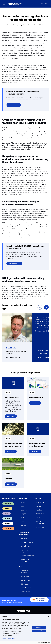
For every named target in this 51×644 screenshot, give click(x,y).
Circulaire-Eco (16, 65)
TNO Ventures (25, 584)
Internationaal (25, 592)
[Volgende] (46, 307)
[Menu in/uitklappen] (4, 4)
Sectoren (8, 523)
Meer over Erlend (12, 357)
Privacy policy (12, 638)
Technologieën (25, 546)
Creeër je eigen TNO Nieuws (41, 600)
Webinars (24, 510)
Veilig (6, 514)
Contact (38, 518)
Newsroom (23, 499)
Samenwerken (24, 567)
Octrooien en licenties (28, 556)
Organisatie (39, 510)
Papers (23, 521)
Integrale (8, 65)
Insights (24, 514)
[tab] (4, 364)
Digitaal (7, 519)
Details (4, 638)
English (5, 616)
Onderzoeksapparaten (28, 542)
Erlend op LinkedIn (44, 357)
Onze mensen (40, 514)
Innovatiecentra (26, 588)
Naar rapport (16, 264)
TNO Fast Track (25, 580)
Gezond (7, 509)
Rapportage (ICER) (33, 65)
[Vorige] (40, 307)
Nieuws (23, 503)
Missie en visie (40, 503)
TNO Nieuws (25, 525)
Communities (40, 527)
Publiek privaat (25, 577)
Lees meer (12, 105)
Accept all (39, 627)
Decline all (39, 631)
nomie (24, 65)
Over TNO (37, 499)
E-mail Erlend (42, 354)
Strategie (38, 506)
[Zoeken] (42, 4)
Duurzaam (8, 504)
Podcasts (24, 518)
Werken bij (8, 528)
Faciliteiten (24, 539)
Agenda (23, 506)
